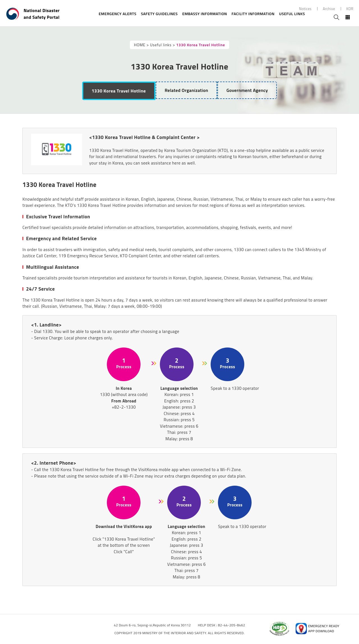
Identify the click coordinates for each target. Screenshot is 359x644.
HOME (140, 45)
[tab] (119, 91)
